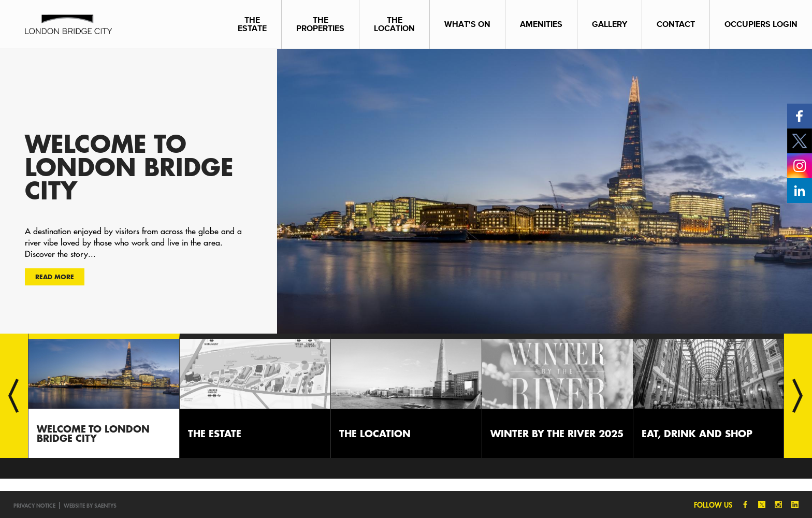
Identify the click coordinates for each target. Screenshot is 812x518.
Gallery (610, 24)
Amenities (541, 24)
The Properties (320, 24)
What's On (467, 24)
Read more (55, 277)
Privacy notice (34, 505)
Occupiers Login (761, 24)
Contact (676, 24)
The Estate (252, 24)
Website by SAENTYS (90, 505)
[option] (406, 191)
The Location (394, 24)
